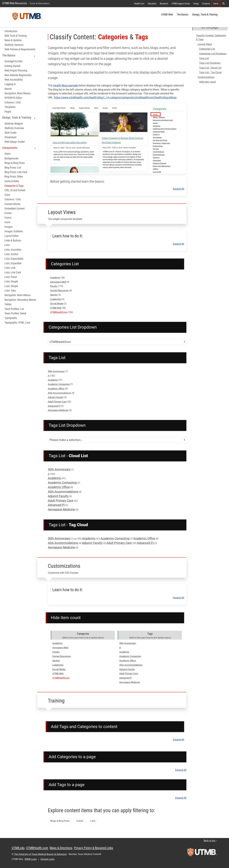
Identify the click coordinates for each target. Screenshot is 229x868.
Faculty (54, 286)
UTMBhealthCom (59, 312)
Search (8, 89)
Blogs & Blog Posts (15, 163)
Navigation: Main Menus (17, 93)
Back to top (210, 841)
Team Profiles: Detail (15, 313)
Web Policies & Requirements (20, 49)
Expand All (179, 189)
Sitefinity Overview (14, 128)
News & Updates (13, 40)
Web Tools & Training (16, 36)
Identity (54, 295)
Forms (8, 218)
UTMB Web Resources (15, 3)
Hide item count (207, 82)
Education (152, 4)
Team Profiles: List (14, 309)
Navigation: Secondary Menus (20, 300)
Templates (10, 107)
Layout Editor (12, 236)
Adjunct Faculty (56, 397)
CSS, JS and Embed (15, 190)
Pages (8, 112)
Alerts (216, 4)
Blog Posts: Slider (14, 177)
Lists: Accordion (13, 250)
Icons (7, 222)
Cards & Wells (12, 181)
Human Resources (59, 290)
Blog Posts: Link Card (16, 172)
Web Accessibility (14, 80)
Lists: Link (10, 268)
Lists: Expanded (13, 263)
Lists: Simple (11, 286)
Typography (11, 318)
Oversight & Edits (14, 61)
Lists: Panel (11, 277)
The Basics (183, 15)
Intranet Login (47, 859)
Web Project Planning (16, 71)
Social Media (57, 304)
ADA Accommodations (59, 393)
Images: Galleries (14, 231)
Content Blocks (12, 204)
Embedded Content (15, 209)
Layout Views (205, 44)
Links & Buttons (13, 241)
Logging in (10, 84)
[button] (223, 4)
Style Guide (10, 133)
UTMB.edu (18, 848)
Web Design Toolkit (15, 142)
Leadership (56, 299)
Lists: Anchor (11, 254)
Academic (55, 278)
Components (19, 148)
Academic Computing (59, 384)
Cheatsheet (10, 137)
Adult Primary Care (57, 402)
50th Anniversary (56, 371)
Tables (8, 304)
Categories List (207, 49)
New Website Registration (18, 75)
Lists (7, 245)
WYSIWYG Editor (13, 98)
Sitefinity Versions (14, 45)
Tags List (204, 58)
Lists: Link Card (13, 272)
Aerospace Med (58, 282)
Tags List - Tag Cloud (210, 72)
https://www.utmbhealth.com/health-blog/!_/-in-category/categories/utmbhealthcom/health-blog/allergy (115, 98)
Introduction (11, 31)
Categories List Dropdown (213, 54)
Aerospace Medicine (58, 410)
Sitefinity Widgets (14, 124)
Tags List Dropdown (210, 63)
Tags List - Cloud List (210, 68)
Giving (196, 4)
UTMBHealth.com (37, 848)
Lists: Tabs (10, 291)
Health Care (139, 4)
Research (164, 4)
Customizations (206, 77)
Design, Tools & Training (205, 15)
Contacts (206, 4)
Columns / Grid (13, 102)
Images (8, 227)
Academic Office (56, 389)
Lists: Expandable (14, 259)
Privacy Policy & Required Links (94, 848)
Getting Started (12, 66)
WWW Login (31, 859)
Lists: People (11, 281)
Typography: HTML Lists (17, 323)
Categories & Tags (14, 186)
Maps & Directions (61, 848)
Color (7, 195)
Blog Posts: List (13, 168)
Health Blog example (66, 86)
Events (8, 213)
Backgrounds (11, 158)
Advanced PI (54, 406)
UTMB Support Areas (181, 4)
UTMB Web (167, 15)
